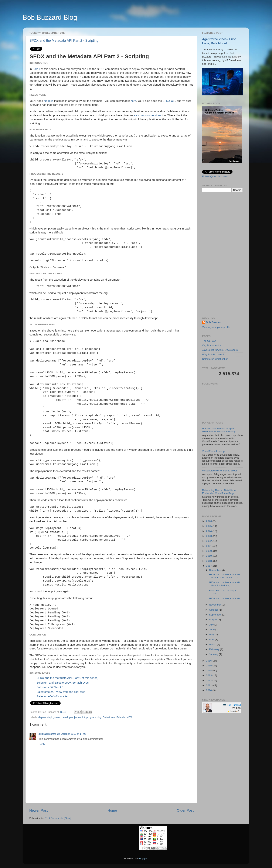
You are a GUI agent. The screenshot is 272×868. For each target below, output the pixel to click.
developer (67, 717)
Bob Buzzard (214, 322)
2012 (209, 680)
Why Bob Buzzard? (213, 354)
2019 (209, 556)
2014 (209, 670)
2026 (209, 521)
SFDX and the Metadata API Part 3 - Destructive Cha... (225, 576)
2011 (209, 685)
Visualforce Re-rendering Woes (220, 471)
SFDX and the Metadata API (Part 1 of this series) (67, 678)
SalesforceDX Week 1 (50, 687)
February (215, 649)
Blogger (143, 858)
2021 (209, 546)
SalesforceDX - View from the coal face (61, 692)
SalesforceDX (124, 717)
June (212, 630)
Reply (42, 744)
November (215, 605)
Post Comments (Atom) (58, 818)
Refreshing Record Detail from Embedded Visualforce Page (219, 492)
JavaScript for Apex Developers (220, 350)
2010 (209, 690)
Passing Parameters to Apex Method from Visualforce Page (219, 430)
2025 (209, 526)
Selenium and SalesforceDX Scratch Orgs (63, 683)
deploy (42, 717)
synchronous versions (148, 115)
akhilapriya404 (47, 734)
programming (94, 717)
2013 (209, 675)
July (212, 625)
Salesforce (109, 717)
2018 (209, 561)
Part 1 (36, 69)
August (213, 620)
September (216, 615)
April (212, 640)
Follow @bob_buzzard (215, 176)
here (133, 101)
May (212, 634)
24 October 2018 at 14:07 (72, 734)
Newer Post (39, 810)
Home (112, 810)
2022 (209, 541)
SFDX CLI (169, 101)
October (214, 610)
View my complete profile (216, 327)
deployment (54, 717)
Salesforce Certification (215, 359)
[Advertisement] (222, 254)
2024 (209, 531)
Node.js (49, 101)
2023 (209, 536)
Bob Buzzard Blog (50, 17)
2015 (209, 666)
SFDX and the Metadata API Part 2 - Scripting (64, 41)
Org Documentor (212, 345)
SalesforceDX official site (52, 696)
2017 (209, 566)
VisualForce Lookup (213, 451)
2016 (209, 661)
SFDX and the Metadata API (225, 598)
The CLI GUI (209, 341)
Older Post (185, 810)
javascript (80, 717)
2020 (209, 551)
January (214, 654)
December (215, 570)
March (213, 644)
